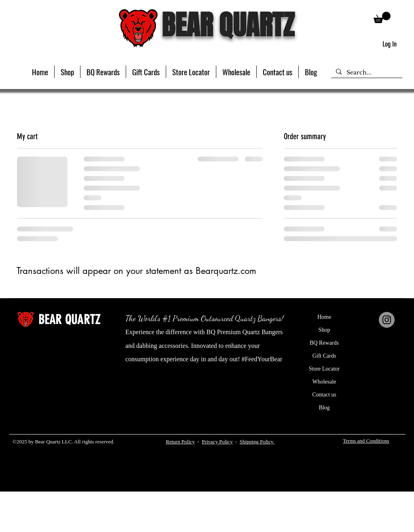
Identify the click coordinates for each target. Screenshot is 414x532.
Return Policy (180, 442)
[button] (67, 72)
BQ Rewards (324, 343)
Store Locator (324, 369)
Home (324, 317)
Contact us (324, 395)
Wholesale (324, 382)
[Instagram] (387, 320)
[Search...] (366, 73)
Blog (324, 408)
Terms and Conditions (366, 441)
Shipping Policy (257, 442)
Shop (324, 330)
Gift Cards (324, 356)
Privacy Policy (217, 442)
